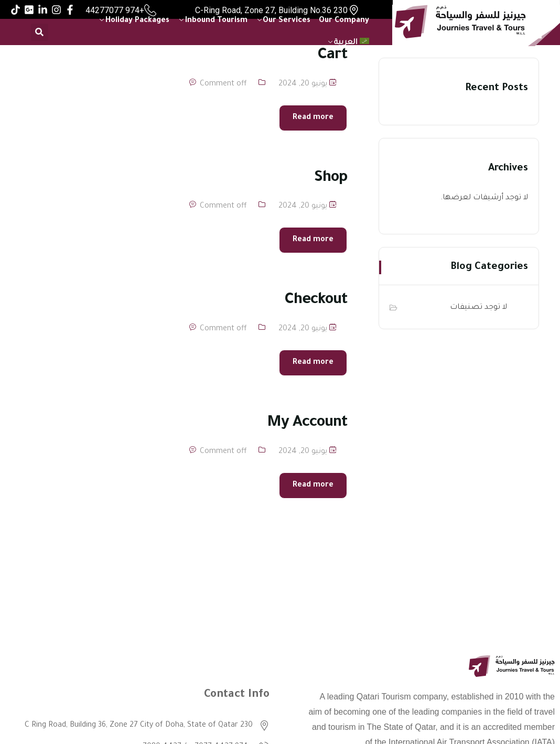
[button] (40, 32)
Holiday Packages (137, 21)
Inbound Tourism (216, 21)
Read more (313, 118)
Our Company (344, 21)
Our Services (287, 21)
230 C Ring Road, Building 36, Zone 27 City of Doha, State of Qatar (139, 726)
